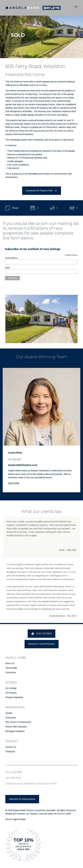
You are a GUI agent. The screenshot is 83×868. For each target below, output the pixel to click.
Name (7, 268)
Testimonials (11, 668)
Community (11, 672)
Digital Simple (19, 819)
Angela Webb (15, 453)
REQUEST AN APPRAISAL (42, 644)
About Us (10, 663)
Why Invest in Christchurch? (18, 722)
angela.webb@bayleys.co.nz (23, 465)
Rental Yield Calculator (16, 727)
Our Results (11, 693)
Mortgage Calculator (15, 731)
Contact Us (11, 747)
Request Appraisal (14, 697)
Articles (9, 713)
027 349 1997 (15, 459)
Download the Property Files (42, 191)
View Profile (14, 483)
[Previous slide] (10, 319)
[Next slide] (73, 319)
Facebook (10, 752)
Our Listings (11, 688)
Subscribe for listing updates (22, 799)
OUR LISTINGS (41, 634)
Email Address (12, 258)
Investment (11, 718)
